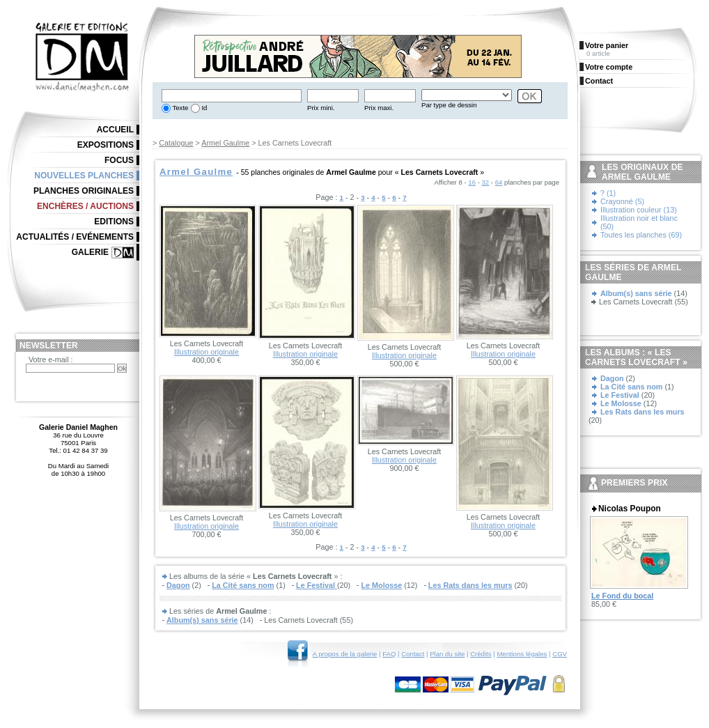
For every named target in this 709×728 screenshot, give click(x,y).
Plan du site (447, 654)
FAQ (389, 654)
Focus (119, 160)
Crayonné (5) (622, 201)
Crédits (481, 654)
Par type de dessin (449, 105)
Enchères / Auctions (85, 206)
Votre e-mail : (51, 359)
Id (204, 108)
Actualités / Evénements (75, 237)
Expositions (106, 145)
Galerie (90, 252)
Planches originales (84, 191)
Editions (114, 222)
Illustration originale (207, 352)
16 (472, 182)
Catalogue (176, 143)
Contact (413, 654)
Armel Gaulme (225, 143)
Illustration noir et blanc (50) (639, 222)
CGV (560, 654)
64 (499, 182)
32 (486, 182)
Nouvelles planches (84, 176)
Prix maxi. (379, 108)
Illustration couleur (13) (639, 210)
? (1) (608, 193)
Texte (179, 108)
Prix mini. (321, 108)
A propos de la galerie (345, 654)
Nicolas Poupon (630, 509)
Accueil (115, 130)
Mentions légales (522, 654)
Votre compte (609, 67)
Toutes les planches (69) (641, 235)
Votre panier (607, 45)
